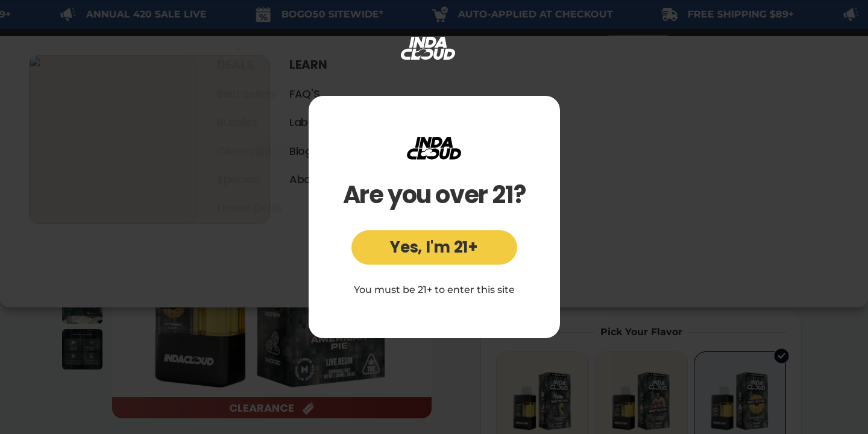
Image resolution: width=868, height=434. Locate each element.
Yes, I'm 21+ (434, 247)
